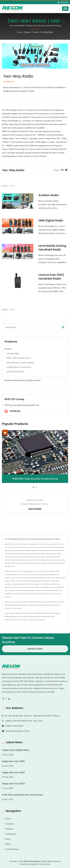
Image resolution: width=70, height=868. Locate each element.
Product (36, 32)
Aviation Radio (49, 195)
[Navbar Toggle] (65, 9)
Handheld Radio (54, 613)
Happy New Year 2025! (13, 761)
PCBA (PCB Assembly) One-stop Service (23, 795)
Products (9, 829)
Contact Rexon (12, 849)
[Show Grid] (62, 170)
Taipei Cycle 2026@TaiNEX (15, 750)
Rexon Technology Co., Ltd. (34, 861)
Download (12, 411)
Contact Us (41, 620)
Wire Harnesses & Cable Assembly (20, 363)
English (64, 2)
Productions (11, 834)
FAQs (8, 844)
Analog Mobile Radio (48, 616)
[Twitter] (6, 699)
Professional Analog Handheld (30, 616)
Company (10, 824)
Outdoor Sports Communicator (19, 367)
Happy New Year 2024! (13, 772)
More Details (35, 509)
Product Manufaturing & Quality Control (23, 380)
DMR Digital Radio (51, 221)
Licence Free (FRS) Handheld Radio (51, 277)
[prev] (4, 321)
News (8, 839)
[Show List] (66, 170)
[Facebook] (3, 699)
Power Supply (22, 620)
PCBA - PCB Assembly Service (19, 358)
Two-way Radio (47, 32)
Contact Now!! (35, 649)
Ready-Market (45, 864)
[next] (65, 321)
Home (19, 32)
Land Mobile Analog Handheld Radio (52, 248)
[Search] (30, 327)
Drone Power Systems (15, 372)
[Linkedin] (9, 699)
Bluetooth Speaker (11, 620)
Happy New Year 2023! (13, 784)
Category (27, 32)
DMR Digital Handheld (41, 613)
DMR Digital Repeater (12, 616)
